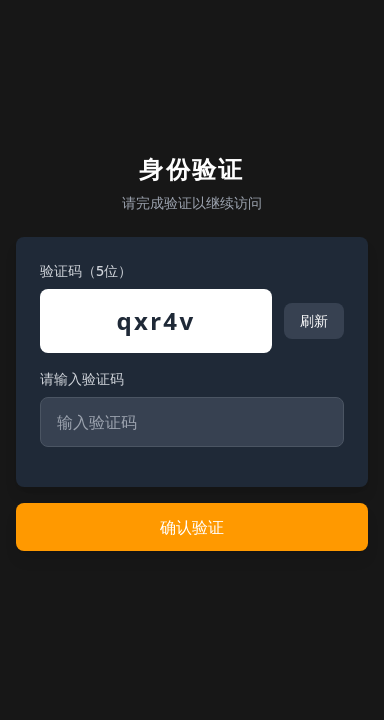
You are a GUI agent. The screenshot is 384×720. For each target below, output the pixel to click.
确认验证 (192, 527)
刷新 (314, 320)
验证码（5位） (86, 270)
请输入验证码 (82, 378)
